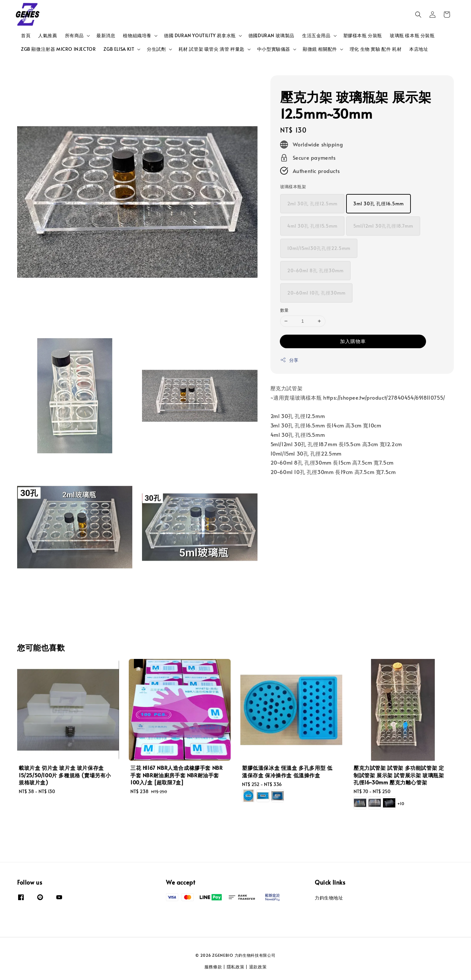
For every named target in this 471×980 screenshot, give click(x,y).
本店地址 (419, 49)
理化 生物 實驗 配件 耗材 (376, 49)
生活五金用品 (316, 36)
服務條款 (213, 967)
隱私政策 (236, 967)
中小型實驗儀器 (274, 49)
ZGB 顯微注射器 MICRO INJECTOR (58, 49)
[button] (418, 15)
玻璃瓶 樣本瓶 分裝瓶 (412, 35)
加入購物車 (353, 341)
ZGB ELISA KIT (119, 49)
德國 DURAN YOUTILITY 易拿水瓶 (200, 36)
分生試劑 (156, 49)
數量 (285, 310)
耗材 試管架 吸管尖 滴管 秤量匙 (212, 49)
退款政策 (258, 967)
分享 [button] (289, 360)
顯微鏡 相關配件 (320, 49)
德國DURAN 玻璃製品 (271, 35)
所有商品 (74, 36)
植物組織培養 (137, 36)
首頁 (26, 35)
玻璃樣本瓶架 (293, 187)
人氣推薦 (48, 35)
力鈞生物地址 (329, 898)
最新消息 (106, 35)
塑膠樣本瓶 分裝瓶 (363, 35)
